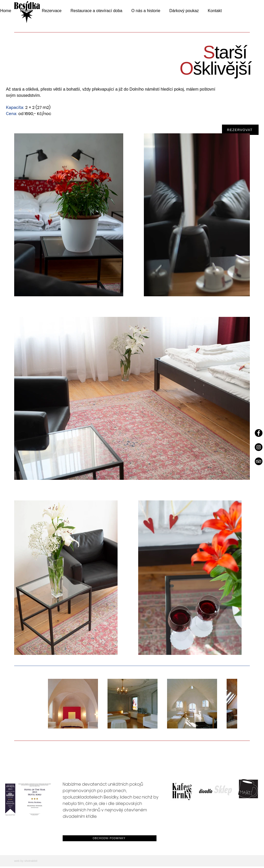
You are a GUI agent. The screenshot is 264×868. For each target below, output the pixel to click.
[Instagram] (259, 447)
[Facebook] (259, 433)
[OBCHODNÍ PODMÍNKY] (110, 838)
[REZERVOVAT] (240, 130)
